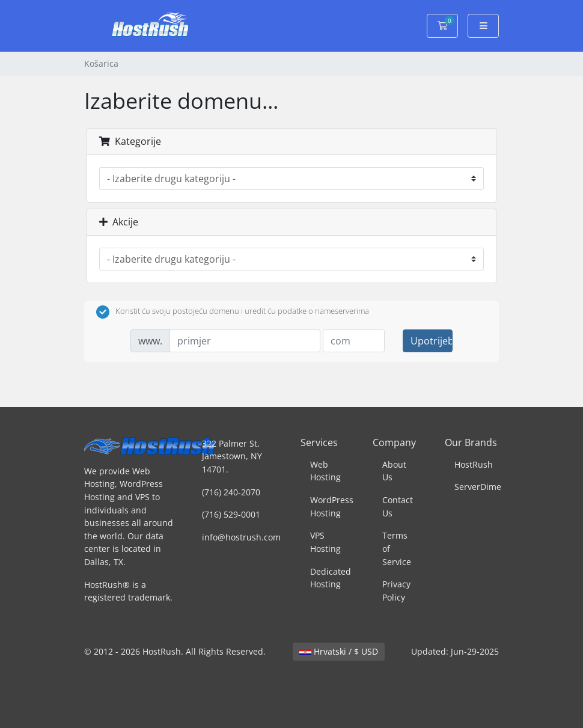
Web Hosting (325, 471)
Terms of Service (397, 548)
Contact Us (398, 506)
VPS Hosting (325, 542)
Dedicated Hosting (331, 578)
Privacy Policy (396, 591)
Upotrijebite (432, 341)
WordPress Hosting (332, 506)
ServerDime (478, 487)
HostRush (474, 464)
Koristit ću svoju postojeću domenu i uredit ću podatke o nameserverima (233, 312)
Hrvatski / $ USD (339, 651)
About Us (394, 471)
